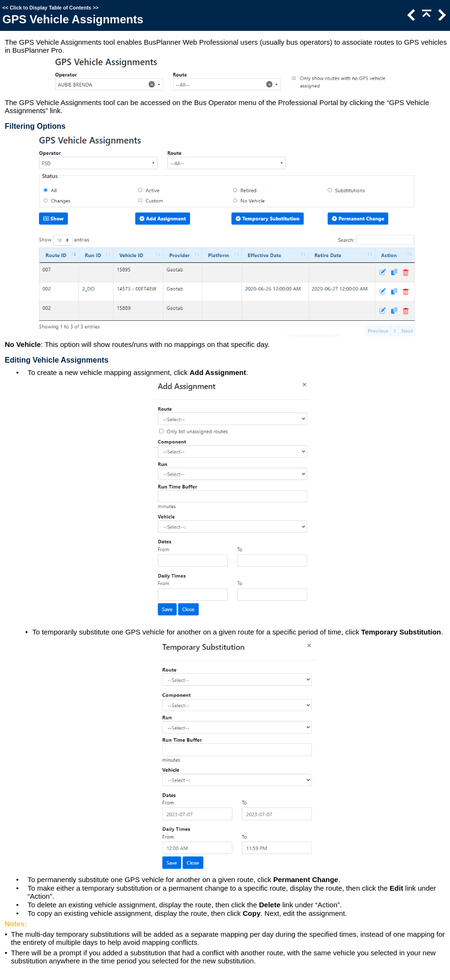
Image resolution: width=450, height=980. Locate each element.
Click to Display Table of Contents (50, 8)
